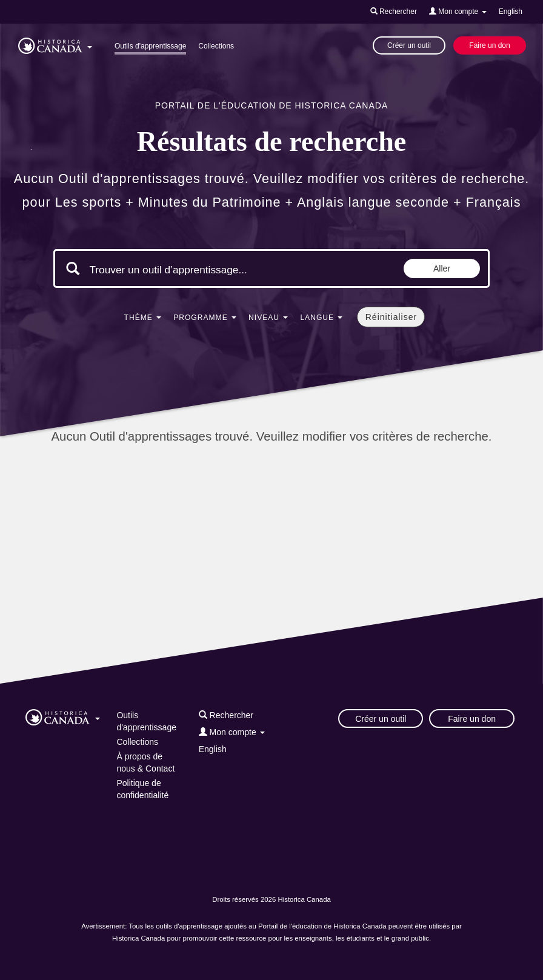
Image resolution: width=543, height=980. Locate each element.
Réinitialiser (391, 317)
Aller (442, 268)
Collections (216, 46)
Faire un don (489, 45)
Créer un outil (409, 45)
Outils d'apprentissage (150, 46)
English (511, 12)
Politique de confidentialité (142, 789)
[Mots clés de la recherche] (192, 270)
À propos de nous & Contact (145, 762)
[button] (55, 44)
